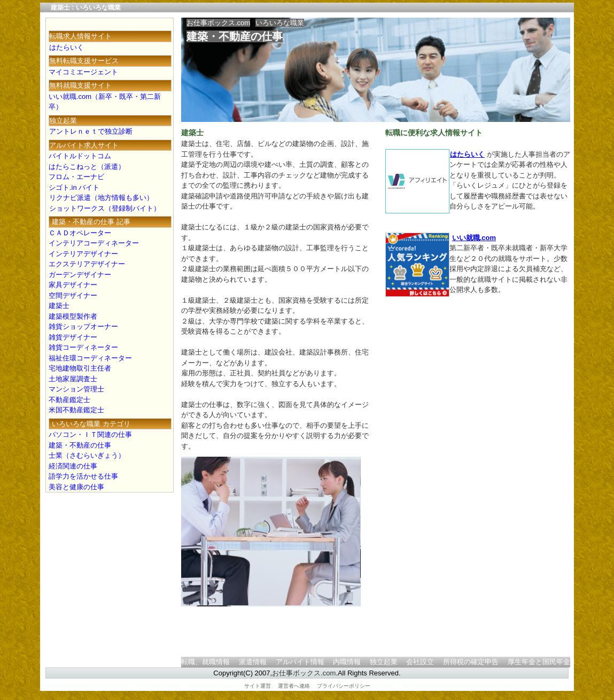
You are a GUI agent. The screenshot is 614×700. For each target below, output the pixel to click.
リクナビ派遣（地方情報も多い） (101, 198)
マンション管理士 (76, 389)
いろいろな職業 (280, 23)
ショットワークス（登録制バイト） (104, 208)
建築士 (59, 306)
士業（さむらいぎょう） (87, 455)
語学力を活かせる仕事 (83, 476)
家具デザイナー (73, 285)
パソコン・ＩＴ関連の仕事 (90, 434)
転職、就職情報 (205, 662)
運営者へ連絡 (294, 686)
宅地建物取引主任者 (80, 368)
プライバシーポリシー (344, 686)
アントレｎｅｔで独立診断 (91, 131)
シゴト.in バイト (74, 187)
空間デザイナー (73, 295)
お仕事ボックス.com (218, 23)
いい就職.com (474, 238)
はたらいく (467, 154)
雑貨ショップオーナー (83, 326)
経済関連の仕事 (73, 466)
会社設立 (420, 662)
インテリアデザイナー (83, 254)
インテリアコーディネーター (94, 243)
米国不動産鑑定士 (76, 410)
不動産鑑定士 (69, 400)
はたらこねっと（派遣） (87, 167)
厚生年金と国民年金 (539, 662)
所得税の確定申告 (471, 662)
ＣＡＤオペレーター (80, 233)
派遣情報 (253, 662)
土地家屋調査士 (73, 379)
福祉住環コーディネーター (90, 358)
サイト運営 (258, 686)
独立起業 (384, 662)
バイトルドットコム (80, 156)
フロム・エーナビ (76, 177)
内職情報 (347, 662)
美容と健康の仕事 (76, 487)
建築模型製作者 (73, 316)
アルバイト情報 (300, 662)
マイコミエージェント (83, 72)
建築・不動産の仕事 (235, 36)
